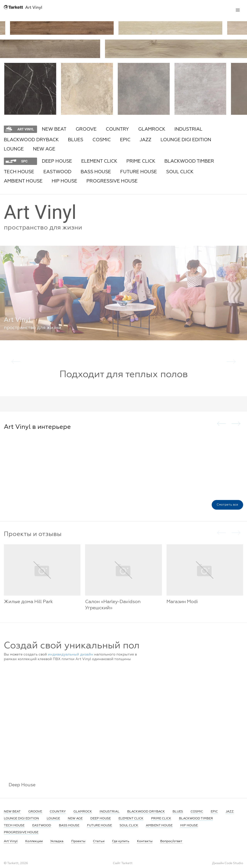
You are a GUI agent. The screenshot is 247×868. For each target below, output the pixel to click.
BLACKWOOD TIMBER (189, 161)
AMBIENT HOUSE (23, 181)
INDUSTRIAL (188, 129)
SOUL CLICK (180, 172)
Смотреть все (227, 507)
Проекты (78, 841)
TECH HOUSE (19, 172)
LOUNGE (14, 149)
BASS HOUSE (96, 172)
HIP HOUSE (64, 181)
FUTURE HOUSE (139, 172)
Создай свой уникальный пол (72, 650)
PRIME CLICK (141, 161)
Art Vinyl (23, 7)
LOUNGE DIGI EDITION (186, 140)
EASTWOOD (57, 172)
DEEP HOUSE (57, 161)
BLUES (76, 140)
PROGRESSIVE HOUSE (112, 181)
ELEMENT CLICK (99, 161)
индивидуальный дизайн (71, 659)
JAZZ (145, 140)
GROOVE (86, 129)
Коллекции (34, 841)
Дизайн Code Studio (228, 863)
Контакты (145, 841)
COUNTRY (117, 129)
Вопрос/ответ (171, 841)
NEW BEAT (54, 129)
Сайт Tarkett (123, 863)
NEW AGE (44, 149)
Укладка (57, 841)
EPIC (125, 140)
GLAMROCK (152, 129)
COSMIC (102, 140)
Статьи (99, 841)
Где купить (121, 841)
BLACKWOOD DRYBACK (31, 140)
